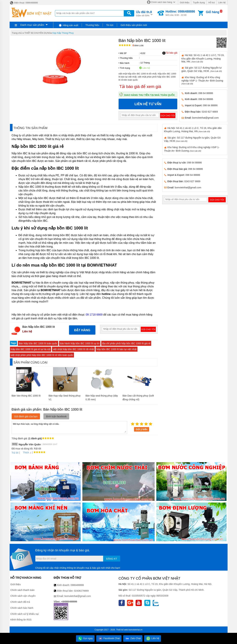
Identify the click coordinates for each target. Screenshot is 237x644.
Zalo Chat (133, 638)
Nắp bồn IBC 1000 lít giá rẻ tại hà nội (31, 349)
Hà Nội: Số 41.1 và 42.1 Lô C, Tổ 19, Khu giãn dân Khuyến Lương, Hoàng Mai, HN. (203, 58)
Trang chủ (17, 33)
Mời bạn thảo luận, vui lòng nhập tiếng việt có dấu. (69, 427)
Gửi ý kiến (142, 429)
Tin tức (110, 25)
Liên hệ (222, 2)
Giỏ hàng (212, 12)
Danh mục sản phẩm (32, 25)
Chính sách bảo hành (22, 608)
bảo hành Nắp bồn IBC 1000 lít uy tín (80, 343)
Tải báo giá (170, 53)
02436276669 (81, 591)
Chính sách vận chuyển (23, 596)
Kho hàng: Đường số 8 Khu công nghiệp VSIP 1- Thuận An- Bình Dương (202, 80)
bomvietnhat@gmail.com (205, 118)
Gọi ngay (85, 638)
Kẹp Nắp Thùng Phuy (63, 33)
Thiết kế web (122, 630)
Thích (25, 453)
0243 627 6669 (210, 112)
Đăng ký (112, 559)
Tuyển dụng (199, 2)
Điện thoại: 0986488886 (24, 3)
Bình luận (138, 46)
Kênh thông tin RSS (21, 620)
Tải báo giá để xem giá (140, 87)
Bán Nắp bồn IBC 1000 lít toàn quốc (38, 343)
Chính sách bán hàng (161, 2)
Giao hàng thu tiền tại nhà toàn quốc (150, 95)
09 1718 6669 (94, 315)
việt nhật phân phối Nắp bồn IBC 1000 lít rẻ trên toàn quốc (42, 355)
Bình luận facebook (56, 416)
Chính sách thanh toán (23, 590)
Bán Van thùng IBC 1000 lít (26, 396)
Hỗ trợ (212, 2)
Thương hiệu (92, 25)
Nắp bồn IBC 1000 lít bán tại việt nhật (117, 349)
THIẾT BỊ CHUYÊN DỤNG (37, 33)
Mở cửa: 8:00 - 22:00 (180, 13)
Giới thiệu (185, 2)
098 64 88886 (206, 93)
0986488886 (77, 585)
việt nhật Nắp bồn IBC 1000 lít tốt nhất (73, 349)
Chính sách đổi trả (20, 602)
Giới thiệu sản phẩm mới (134, 25)
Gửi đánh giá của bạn (26, 416)
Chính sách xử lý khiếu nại (25, 614)
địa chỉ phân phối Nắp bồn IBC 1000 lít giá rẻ (126, 343)
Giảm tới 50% (144, 13)
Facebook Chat (109, 638)
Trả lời (15, 453)
